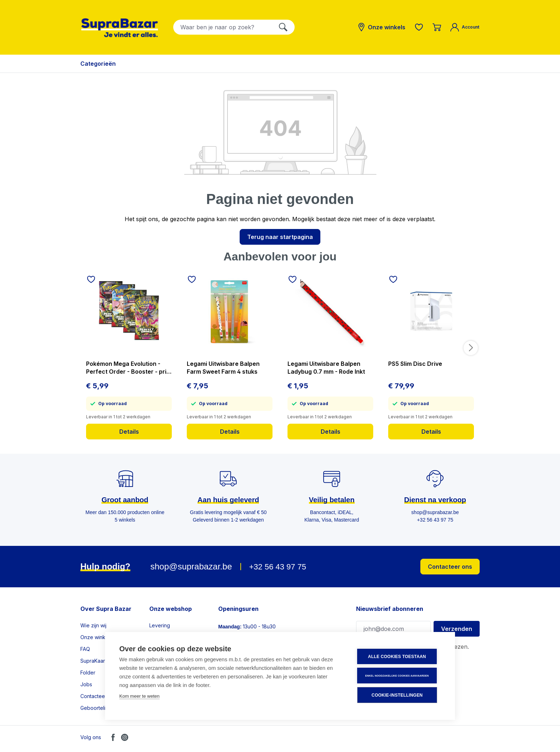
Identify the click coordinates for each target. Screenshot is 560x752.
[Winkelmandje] (437, 27)
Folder (88, 673)
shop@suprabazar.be (191, 566)
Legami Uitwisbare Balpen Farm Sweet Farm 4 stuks (223, 368)
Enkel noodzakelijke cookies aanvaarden (397, 676)
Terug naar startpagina (280, 237)
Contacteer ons (450, 567)
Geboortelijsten (98, 708)
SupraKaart (93, 661)
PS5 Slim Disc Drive (415, 364)
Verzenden (457, 629)
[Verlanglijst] (419, 27)
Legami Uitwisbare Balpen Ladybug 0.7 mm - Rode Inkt (326, 368)
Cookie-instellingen (398, 695)
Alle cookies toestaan (397, 657)
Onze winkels (96, 637)
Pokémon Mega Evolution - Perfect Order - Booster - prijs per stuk (129, 368)
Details (129, 432)
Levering (160, 625)
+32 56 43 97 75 (277, 567)
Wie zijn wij (93, 625)
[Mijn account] (465, 27)
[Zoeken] (283, 27)
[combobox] (223, 27)
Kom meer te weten (139, 696)
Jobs (86, 684)
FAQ (85, 649)
